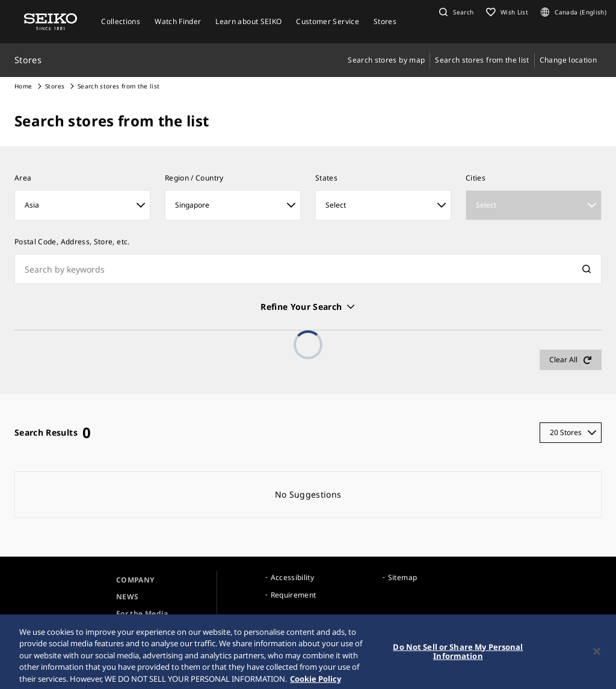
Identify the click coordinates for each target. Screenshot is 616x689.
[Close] (597, 655)
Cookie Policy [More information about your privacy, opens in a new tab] (316, 683)
